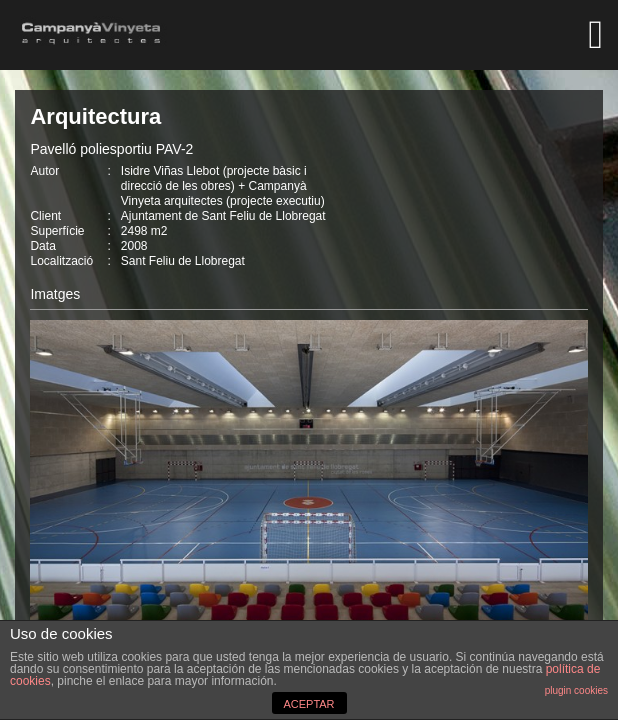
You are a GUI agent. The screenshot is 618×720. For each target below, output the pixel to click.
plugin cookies (576, 690)
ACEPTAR (308, 704)
